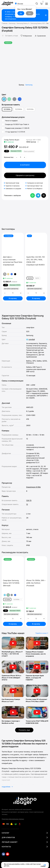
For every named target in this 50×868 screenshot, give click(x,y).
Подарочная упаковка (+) (16, 128)
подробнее (7, 787)
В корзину (13, 298)
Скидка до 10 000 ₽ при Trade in (15, 124)
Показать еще (24, 730)
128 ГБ (29, 500)
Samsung (12, 23)
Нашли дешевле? (29, 151)
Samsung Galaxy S (23, 23)
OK (45, 865)
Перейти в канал (42, 633)
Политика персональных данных (13, 819)
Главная (5, 23)
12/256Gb (19, 109)
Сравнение (40, 36)
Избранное (26, 36)
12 (27, 504)
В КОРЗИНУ (25, 165)
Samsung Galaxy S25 (38, 23)
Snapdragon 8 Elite (33, 487)
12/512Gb (30, 109)
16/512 (37, 278)
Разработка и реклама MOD (10, 829)
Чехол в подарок (10, 121)
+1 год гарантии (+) (13, 132)
